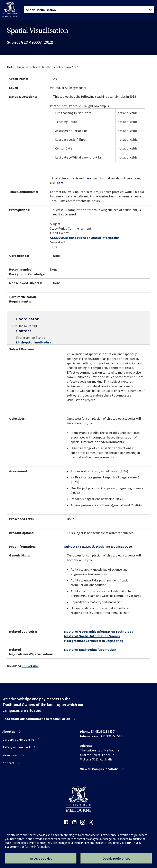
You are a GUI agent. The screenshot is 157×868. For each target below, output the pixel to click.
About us (9, 731)
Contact (8, 763)
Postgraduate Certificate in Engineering (94, 641)
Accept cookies (41, 858)
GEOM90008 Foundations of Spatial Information (85, 238)
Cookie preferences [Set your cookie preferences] (116, 858)
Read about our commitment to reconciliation (36, 719)
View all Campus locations (99, 769)
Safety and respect (16, 747)
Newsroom (11, 755)
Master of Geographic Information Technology (99, 631)
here (88, 178)
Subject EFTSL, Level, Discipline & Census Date (98, 546)
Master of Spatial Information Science (92, 636)
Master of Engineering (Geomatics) (90, 649)
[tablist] (89, 10)
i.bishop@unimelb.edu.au (35, 342)
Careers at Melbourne (18, 739)
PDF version (30, 666)
